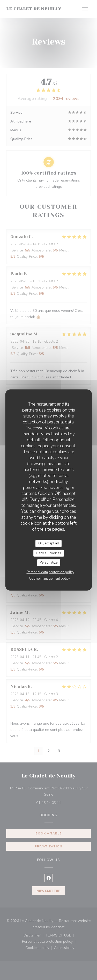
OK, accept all (49, 543)
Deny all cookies (48, 553)
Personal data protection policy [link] (50, 572)
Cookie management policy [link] (50, 578)
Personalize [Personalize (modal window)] (48, 563)
